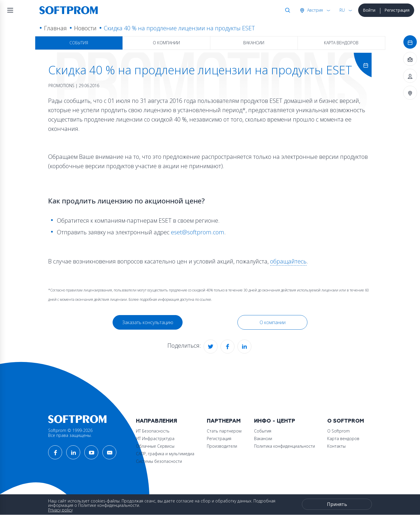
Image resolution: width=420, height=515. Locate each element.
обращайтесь (288, 261)
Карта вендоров (341, 43)
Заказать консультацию (148, 322)
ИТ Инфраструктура (155, 438)
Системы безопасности (159, 461)
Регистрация (397, 10)
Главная (55, 28)
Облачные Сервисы (155, 446)
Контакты (336, 446)
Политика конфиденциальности (285, 446)
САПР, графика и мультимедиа (165, 454)
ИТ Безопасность (153, 431)
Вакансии (254, 43)
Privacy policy (60, 510)
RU (342, 10)
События (79, 43)
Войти (369, 10)
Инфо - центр (275, 421)
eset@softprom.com (198, 232)
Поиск (286, 10)
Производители (222, 446)
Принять (337, 504)
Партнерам (224, 421)
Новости (85, 28)
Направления (156, 421)
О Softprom (346, 421)
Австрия (314, 10)
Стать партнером (224, 431)
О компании (166, 43)
